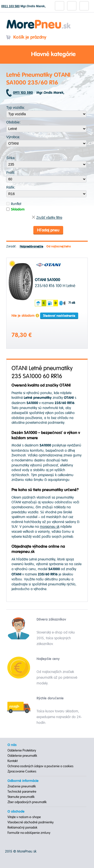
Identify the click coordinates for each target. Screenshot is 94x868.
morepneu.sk (50, 527)
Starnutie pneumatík (21, 797)
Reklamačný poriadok (22, 828)
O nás (12, 745)
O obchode (16, 812)
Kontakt (13, 761)
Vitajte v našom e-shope (24, 817)
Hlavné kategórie (47, 55)
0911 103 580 (10, 6)
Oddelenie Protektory (22, 751)
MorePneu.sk (27, 851)
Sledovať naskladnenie (59, 316)
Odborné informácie (23, 781)
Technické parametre (22, 792)
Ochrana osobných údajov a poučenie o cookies (40, 766)
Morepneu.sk (39, 21)
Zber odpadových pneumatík (27, 802)
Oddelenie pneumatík (22, 756)
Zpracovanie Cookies (22, 771)
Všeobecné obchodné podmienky (31, 822)
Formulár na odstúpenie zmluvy (29, 833)
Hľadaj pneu (48, 230)
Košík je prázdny (26, 37)
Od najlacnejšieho (59, 247)
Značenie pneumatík (22, 786)
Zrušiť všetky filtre (47, 218)
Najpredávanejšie (32, 247)
